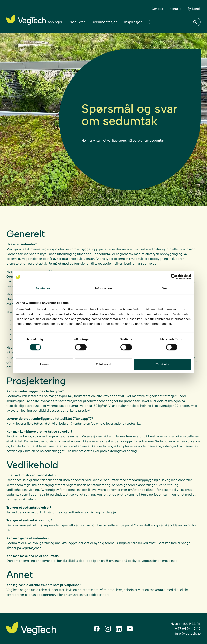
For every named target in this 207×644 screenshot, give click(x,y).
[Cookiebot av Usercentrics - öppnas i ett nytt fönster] (174, 277)
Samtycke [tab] (43, 288)
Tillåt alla (163, 364)
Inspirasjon (133, 22)
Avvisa (44, 364)
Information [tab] (103, 288)
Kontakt (175, 9)
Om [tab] (164, 288)
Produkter (77, 22)
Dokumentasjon (105, 22)
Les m (71, 451)
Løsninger (54, 22)
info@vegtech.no (188, 633)
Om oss (157, 9)
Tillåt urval (103, 364)
